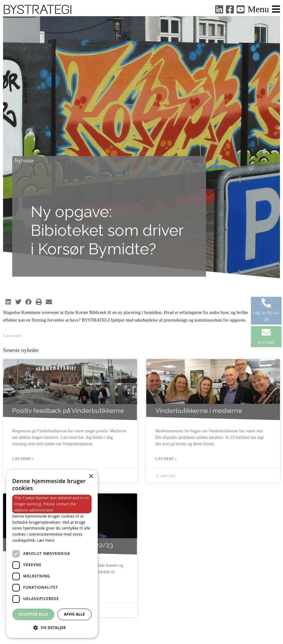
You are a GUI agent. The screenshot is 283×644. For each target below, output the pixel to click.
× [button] (91, 477)
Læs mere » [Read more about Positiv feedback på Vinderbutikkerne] (23, 459)
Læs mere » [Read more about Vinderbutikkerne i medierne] (166, 459)
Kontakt (266, 342)
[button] (8, 302)
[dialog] (52, 554)
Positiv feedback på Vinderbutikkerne (68, 411)
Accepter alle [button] (33, 614)
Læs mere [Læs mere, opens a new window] (46, 540)
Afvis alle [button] (74, 614)
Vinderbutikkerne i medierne (199, 411)
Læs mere (12, 336)
